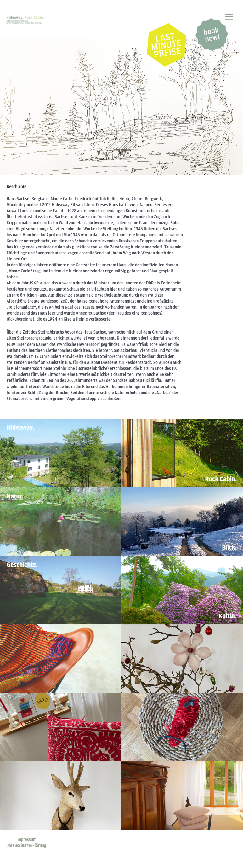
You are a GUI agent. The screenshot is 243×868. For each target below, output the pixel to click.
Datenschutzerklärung (26, 845)
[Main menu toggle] (229, 17)
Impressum (26, 839)
